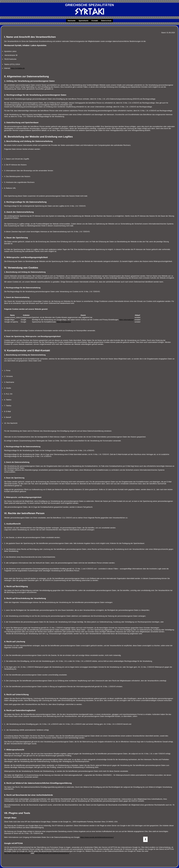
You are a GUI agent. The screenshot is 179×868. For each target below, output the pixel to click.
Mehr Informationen (127, 320)
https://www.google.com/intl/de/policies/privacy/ (52, 853)
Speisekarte (84, 21)
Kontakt (95, 21)
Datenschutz (106, 21)
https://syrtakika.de (18, 68)
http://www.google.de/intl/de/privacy (17, 853)
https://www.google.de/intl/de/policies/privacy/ (97, 837)
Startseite (72, 21)
